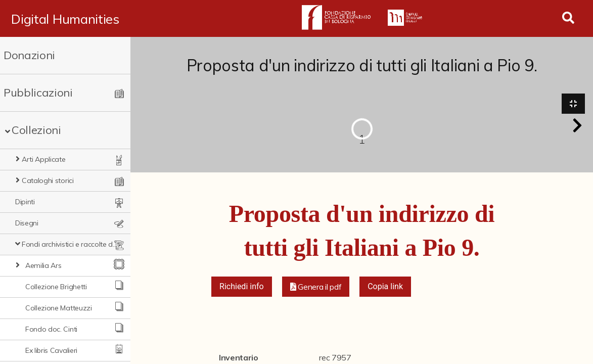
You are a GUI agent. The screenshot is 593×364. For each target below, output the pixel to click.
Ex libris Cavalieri (51, 350)
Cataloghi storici (48, 180)
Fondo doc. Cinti (51, 329)
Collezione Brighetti (56, 287)
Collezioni (36, 130)
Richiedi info (242, 286)
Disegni (27, 223)
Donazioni (29, 55)
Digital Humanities (65, 19)
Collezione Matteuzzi (59, 308)
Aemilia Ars (43, 265)
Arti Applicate (44, 159)
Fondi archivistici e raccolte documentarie (71, 244)
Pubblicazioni (38, 93)
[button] (577, 125)
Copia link (385, 286)
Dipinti (25, 202)
